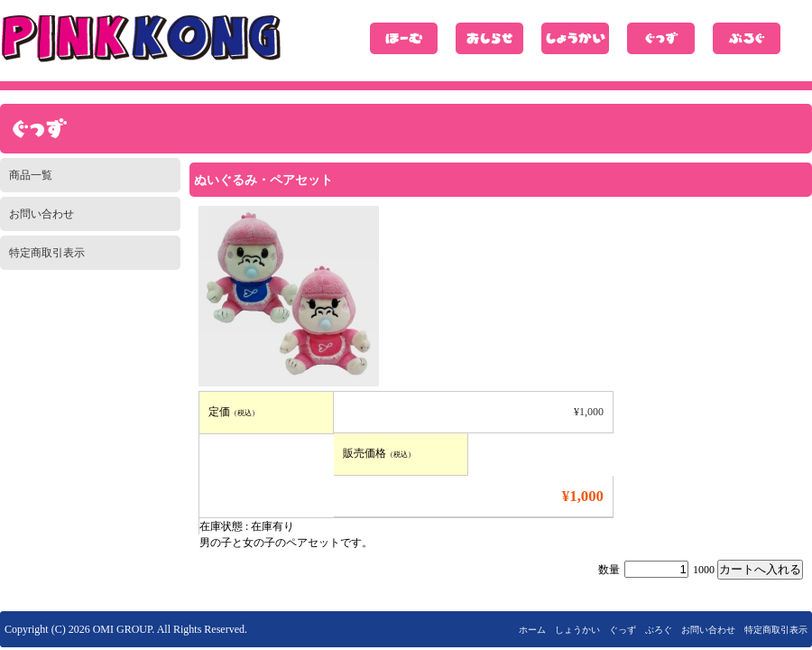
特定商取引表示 (47, 253)
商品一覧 (31, 175)
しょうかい (575, 38)
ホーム (404, 38)
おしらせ (489, 38)
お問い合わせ (42, 214)
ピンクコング (141, 38)
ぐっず (661, 38)
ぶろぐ (747, 38)
